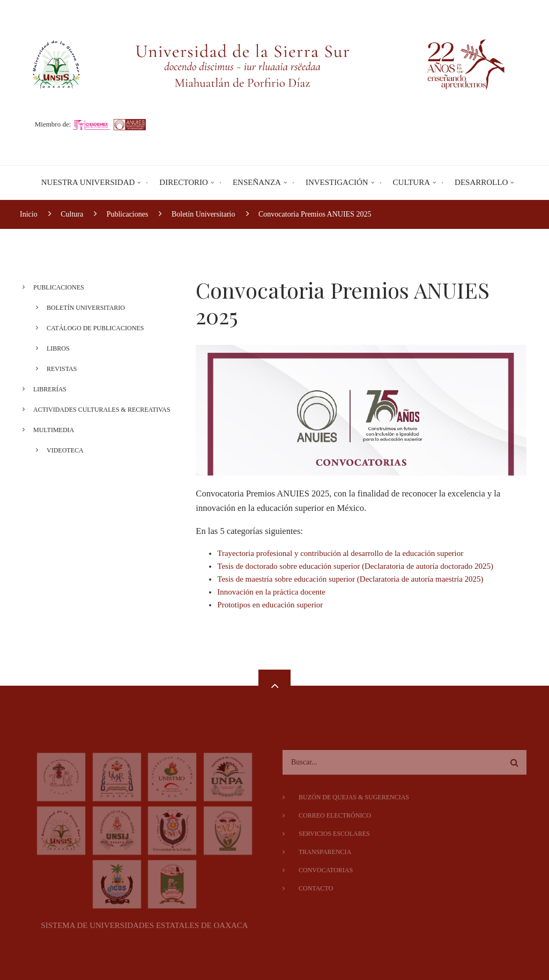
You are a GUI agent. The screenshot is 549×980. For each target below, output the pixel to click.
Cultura (411, 182)
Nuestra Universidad (88, 182)
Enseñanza (257, 182)
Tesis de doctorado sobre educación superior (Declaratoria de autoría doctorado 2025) (355, 566)
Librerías (46, 389)
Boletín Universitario (82, 308)
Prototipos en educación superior (270, 605)
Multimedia (50, 430)
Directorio (184, 182)
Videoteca (61, 450)
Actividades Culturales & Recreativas (98, 410)
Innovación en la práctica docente (271, 592)
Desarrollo (481, 182)
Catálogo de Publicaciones (91, 328)
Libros (54, 348)
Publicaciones (55, 287)
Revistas (58, 369)
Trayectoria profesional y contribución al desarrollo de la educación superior (340, 553)
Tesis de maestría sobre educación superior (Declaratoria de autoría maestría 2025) (350, 579)
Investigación (337, 182)
